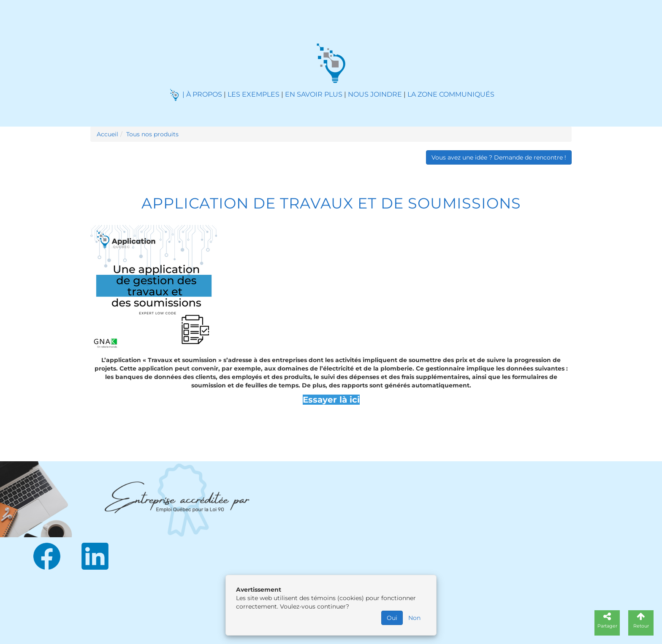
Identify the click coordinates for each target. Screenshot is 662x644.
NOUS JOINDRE (375, 94)
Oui (392, 618)
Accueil (107, 134)
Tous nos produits (152, 134)
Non (414, 618)
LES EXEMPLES (254, 94)
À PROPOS (204, 94)
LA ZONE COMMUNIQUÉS (451, 94)
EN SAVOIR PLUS (314, 94)
